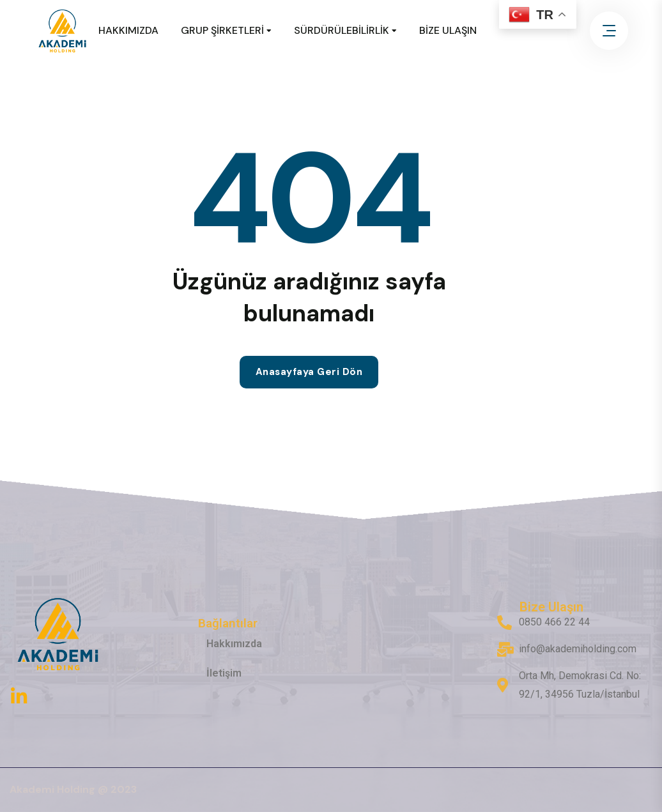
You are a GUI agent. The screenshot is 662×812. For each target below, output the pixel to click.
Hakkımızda (234, 644)
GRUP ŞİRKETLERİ (222, 30)
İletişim (224, 673)
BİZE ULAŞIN (448, 30)
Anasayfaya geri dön (309, 372)
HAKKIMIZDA (128, 30)
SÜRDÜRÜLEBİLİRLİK (342, 30)
